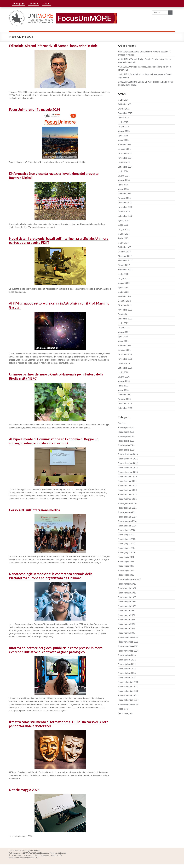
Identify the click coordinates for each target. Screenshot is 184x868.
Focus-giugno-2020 (127, 530)
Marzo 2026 (123, 100)
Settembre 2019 (125, 408)
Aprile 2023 (123, 238)
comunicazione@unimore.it (27, 858)
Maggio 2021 (124, 332)
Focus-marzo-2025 (126, 633)
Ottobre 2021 (124, 314)
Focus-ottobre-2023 (127, 669)
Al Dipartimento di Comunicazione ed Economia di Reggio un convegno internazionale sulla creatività (54, 441)
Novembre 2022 (125, 261)
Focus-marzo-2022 (126, 620)
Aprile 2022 (123, 287)
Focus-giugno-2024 (127, 548)
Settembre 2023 (125, 216)
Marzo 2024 (123, 189)
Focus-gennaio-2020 (127, 503)
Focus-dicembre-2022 (128, 463)
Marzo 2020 (123, 390)
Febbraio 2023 (124, 247)
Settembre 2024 (125, 167)
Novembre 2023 (125, 207)
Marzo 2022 (123, 292)
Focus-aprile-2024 (126, 445)
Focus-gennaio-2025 (127, 526)
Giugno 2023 (124, 229)
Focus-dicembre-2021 (128, 459)
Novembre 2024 (125, 158)
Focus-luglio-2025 (126, 575)
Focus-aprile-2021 (126, 432)
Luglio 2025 (123, 122)
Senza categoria (125, 713)
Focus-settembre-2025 (128, 704)
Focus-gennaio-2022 (127, 512)
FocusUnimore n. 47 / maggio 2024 (34, 110)
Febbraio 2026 (124, 104)
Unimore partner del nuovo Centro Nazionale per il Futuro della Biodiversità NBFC (56, 376)
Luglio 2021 (123, 323)
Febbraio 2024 (124, 194)
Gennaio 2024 (124, 198)
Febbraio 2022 (124, 296)
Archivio (34, 4)
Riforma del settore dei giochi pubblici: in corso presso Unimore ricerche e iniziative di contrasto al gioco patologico (56, 650)
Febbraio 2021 (124, 346)
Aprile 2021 (123, 337)
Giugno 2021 (124, 328)
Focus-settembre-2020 (128, 682)
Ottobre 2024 (124, 162)
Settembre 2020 (125, 368)
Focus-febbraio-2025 (127, 499)
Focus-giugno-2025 (127, 553)
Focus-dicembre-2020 (128, 454)
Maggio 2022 (124, 283)
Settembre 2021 (125, 319)
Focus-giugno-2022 (127, 539)
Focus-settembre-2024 (128, 700)
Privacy (12, 858)
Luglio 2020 (123, 372)
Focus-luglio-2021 (126, 557)
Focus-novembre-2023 (128, 646)
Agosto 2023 (124, 220)
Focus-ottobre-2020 (127, 655)
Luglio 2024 (123, 171)
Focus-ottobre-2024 (127, 673)
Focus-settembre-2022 (128, 691)
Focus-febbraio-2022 (127, 486)
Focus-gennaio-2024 (127, 521)
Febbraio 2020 (124, 395)
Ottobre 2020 (124, 363)
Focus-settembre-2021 (128, 687)
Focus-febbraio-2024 (127, 494)
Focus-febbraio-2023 (127, 490)
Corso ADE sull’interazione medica (34, 510)
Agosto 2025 (124, 118)
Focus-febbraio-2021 (127, 481)
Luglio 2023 (123, 225)
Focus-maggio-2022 (127, 593)
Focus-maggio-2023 (127, 597)
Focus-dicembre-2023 (128, 468)
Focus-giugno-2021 (127, 535)
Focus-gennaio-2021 (127, 508)
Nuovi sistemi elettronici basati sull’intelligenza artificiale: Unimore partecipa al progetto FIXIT (59, 240)
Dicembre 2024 (125, 153)
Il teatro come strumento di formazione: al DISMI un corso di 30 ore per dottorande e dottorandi (59, 724)
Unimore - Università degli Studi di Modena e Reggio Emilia (39, 855)
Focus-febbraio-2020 (127, 477)
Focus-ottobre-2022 (127, 664)
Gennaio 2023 (124, 252)
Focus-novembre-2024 (128, 651)
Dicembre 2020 (125, 354)
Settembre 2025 (125, 113)
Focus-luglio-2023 (126, 566)
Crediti (47, 4)
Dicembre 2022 (125, 256)
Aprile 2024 (123, 185)
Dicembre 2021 (125, 305)
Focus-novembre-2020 (128, 637)
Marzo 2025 (123, 140)
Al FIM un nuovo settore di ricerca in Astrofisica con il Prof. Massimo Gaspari (59, 305)
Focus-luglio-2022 (126, 562)
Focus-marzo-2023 (126, 624)
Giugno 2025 (124, 127)
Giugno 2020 (124, 377)
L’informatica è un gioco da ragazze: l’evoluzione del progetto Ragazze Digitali (54, 176)
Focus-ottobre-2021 (127, 660)
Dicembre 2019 (125, 404)
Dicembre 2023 (125, 203)
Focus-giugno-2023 (127, 544)
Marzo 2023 (123, 243)
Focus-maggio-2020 (127, 584)
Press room (123, 709)
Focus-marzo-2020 (126, 611)
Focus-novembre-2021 (128, 642)
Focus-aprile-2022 (126, 436)
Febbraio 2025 (124, 145)
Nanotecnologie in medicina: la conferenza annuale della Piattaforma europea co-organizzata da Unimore (51, 576)
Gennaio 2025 (124, 149)
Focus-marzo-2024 (126, 629)
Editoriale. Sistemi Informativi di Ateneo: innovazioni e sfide (53, 46)
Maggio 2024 (124, 180)
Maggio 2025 (124, 131)
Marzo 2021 (123, 341)
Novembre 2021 (125, 310)
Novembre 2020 (125, 359)
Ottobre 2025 (124, 109)
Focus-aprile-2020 (126, 427)
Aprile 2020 (123, 386)
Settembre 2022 (125, 270)
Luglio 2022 (123, 274)
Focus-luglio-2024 (126, 570)
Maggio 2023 (124, 234)
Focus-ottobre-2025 (127, 678)
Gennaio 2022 (124, 301)
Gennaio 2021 (124, 350)
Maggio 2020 (124, 381)
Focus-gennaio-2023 (127, 517)
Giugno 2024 (124, 176)
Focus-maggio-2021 (127, 588)
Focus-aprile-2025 (126, 450)
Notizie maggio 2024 (24, 790)
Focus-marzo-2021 (126, 615)
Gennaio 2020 (124, 399)
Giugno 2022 (124, 279)
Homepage (19, 4)
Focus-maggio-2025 (127, 606)
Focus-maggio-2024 (127, 602)
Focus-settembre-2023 (128, 696)
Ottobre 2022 (124, 265)
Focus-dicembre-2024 (128, 472)
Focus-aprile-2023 (126, 441)
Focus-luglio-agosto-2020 (129, 579)
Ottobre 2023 (124, 212)
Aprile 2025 (123, 136)
